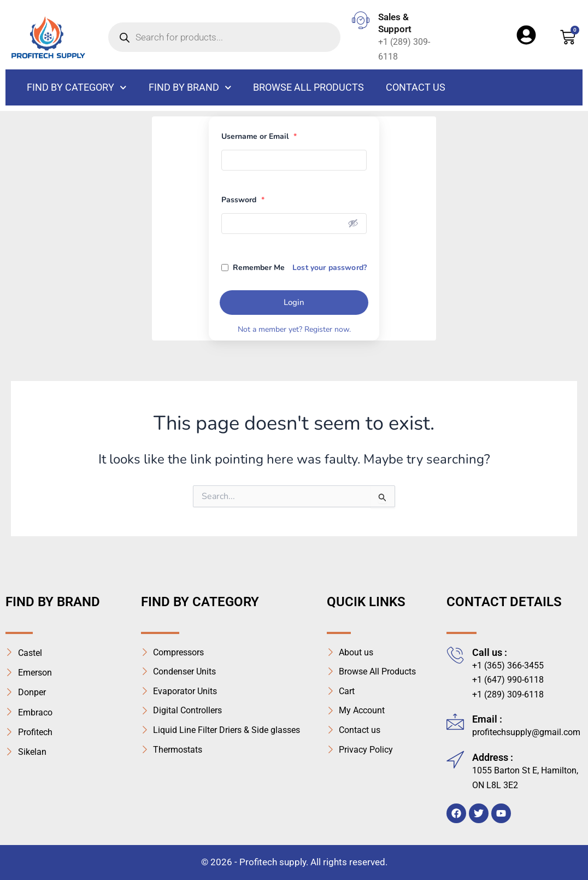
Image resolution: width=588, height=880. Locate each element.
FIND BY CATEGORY (77, 88)
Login (294, 302)
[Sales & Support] (361, 20)
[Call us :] (455, 655)
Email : (487, 719)
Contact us (416, 87)
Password (243, 200)
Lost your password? (330, 268)
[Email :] (455, 721)
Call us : (490, 652)
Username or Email (259, 136)
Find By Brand (190, 88)
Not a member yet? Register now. (294, 329)
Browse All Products (308, 87)
